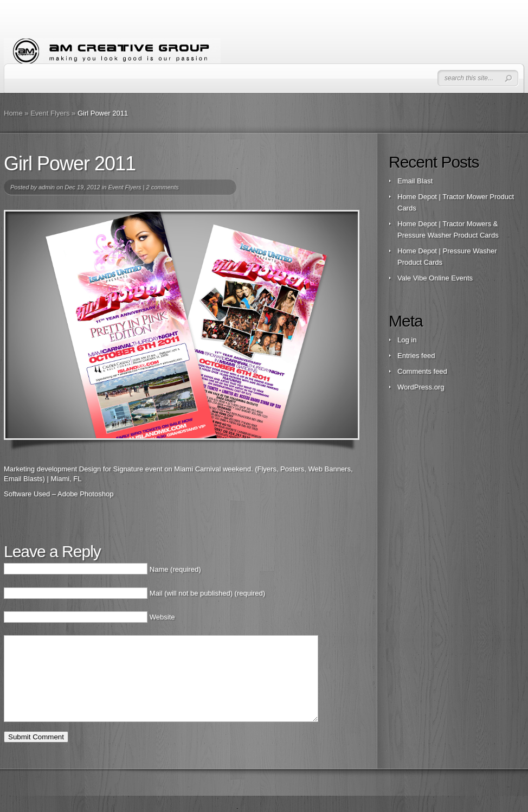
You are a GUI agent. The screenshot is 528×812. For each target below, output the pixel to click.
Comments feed (422, 371)
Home (13, 113)
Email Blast (415, 181)
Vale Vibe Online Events (435, 278)
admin (47, 187)
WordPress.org (421, 387)
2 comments (163, 187)
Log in (407, 340)
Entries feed (416, 356)
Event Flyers (50, 113)
